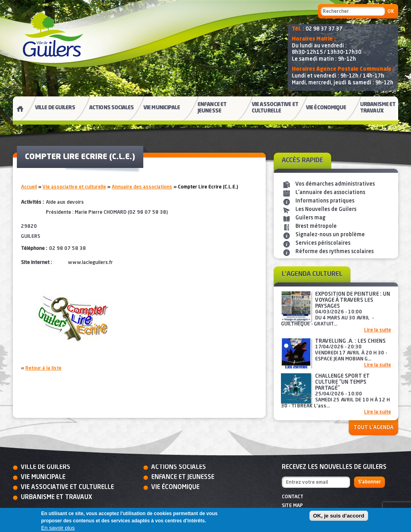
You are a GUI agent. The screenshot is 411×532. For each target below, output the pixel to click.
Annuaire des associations (142, 187)
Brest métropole (316, 226)
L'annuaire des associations (330, 193)
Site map (292, 506)
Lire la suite (377, 330)
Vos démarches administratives (335, 184)
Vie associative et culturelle (74, 187)
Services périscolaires (323, 243)
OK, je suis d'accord (339, 516)
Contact (293, 497)
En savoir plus (58, 528)
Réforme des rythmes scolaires (335, 252)
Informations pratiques (325, 201)
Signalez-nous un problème (330, 235)
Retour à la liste (43, 368)
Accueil (29, 187)
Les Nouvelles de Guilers (326, 210)
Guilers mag (310, 218)
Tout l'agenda (373, 428)
